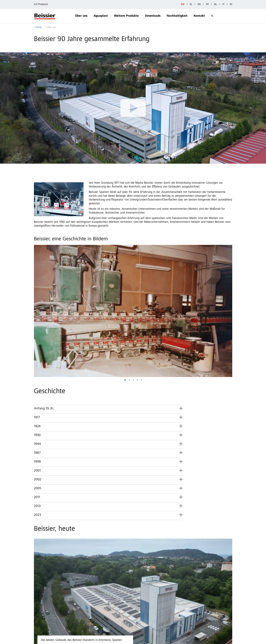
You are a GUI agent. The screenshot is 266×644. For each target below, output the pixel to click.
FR (207, 4)
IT (223, 4)
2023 (37, 443)
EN (199, 4)
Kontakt (199, 16)
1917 (37, 346)
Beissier (45, 16)
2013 (37, 434)
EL (191, 4)
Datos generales (124, 639)
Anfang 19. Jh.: (44, 337)
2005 (38, 417)
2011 (37, 426)
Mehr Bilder (208, 305)
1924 (37, 355)
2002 (38, 408)
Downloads (153, 16)
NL (215, 4)
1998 (37, 390)
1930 (37, 363)
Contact (87, 639)
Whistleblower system (148, 639)
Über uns (81, 16)
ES (231, 4)
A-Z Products (41, 4)
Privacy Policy (104, 639)
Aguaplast (101, 16)
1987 (37, 381)
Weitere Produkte (126, 16)
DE (183, 4)
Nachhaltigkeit (177, 16)
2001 (37, 399)
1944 (37, 372)
